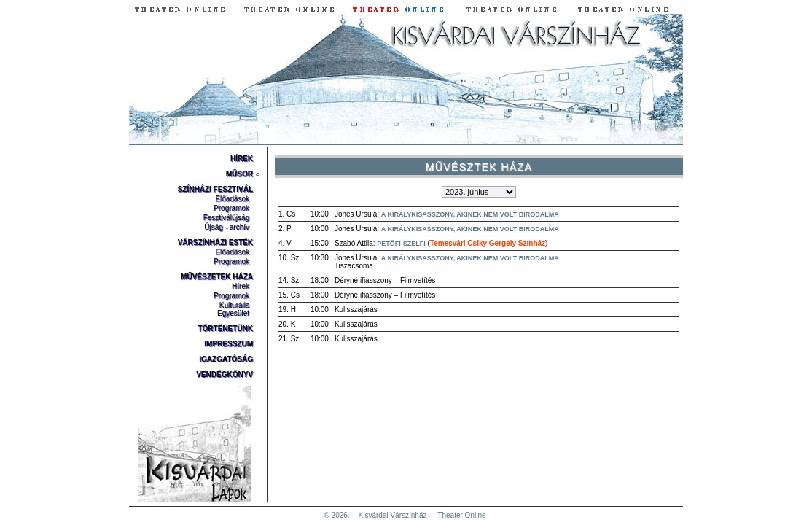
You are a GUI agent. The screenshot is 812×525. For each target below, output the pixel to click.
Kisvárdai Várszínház (393, 515)
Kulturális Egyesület (233, 309)
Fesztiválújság (226, 218)
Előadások (232, 199)
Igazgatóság (226, 359)
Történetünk (225, 328)
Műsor (239, 174)
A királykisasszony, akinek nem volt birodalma (470, 214)
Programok (231, 208)
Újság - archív (227, 227)
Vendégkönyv (225, 374)
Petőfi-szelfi (401, 244)
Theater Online (461, 515)
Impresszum (229, 344)
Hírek (242, 159)
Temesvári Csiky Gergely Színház (488, 243)
